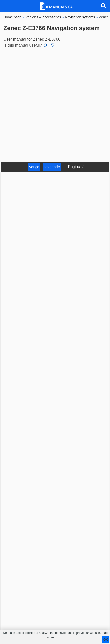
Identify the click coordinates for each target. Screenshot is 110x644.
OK (106, 640)
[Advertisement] (55, 104)
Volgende (52, 167)
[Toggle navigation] (8, 6)
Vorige (34, 167)
